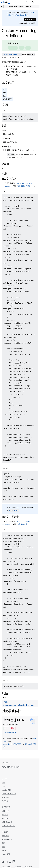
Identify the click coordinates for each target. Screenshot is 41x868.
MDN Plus (5, 797)
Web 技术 (5, 836)
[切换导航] (37, 2)
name (4, 130)
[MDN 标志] (6, 763)
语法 (4, 89)
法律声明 (28, 867)
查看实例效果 (22, 524)
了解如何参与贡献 (10, 732)
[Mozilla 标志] (8, 862)
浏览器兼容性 (8, 99)
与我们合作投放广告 (9, 794)
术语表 (4, 850)
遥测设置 (18, 867)
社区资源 (5, 815)
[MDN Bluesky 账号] (7, 773)
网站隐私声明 (7, 867)
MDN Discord (7, 822)
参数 (4, 125)
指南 (3, 843)
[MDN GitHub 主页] (3, 773)
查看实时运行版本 (24, 186)
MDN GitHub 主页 (8, 826)
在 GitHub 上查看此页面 (12, 744)
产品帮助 (5, 801)
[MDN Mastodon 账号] (14, 773)
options (7, 146)
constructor (6, 138)
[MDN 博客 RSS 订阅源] (17, 773)
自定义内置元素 (10, 517)
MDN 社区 (5, 811)
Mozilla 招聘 (6, 790)
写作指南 (5, 818)
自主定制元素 (9, 179)
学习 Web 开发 (7, 839)
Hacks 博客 (6, 854)
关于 (3, 783)
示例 (4, 93)
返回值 (5, 164)
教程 (3, 847)
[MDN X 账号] (10, 773)
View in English (30, 20)
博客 (3, 786)
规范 (4, 96)
